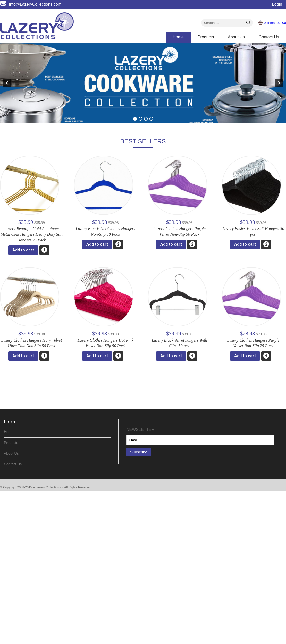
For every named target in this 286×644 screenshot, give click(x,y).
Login (277, 4)
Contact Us (269, 37)
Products (206, 37)
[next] (279, 83)
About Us (236, 37)
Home (178, 37)
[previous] (7, 83)
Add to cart (23, 250)
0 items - (275, 23)
